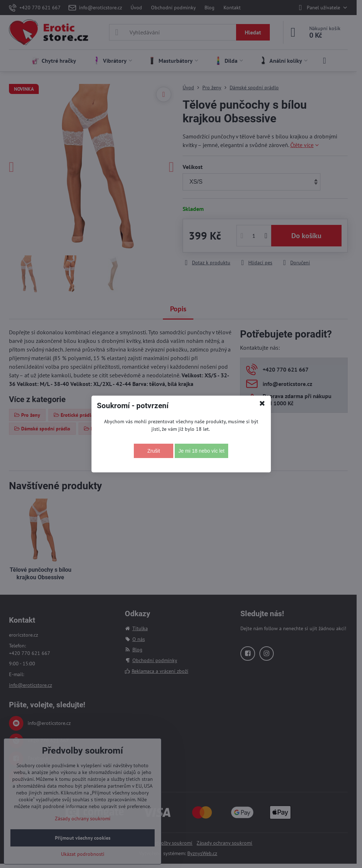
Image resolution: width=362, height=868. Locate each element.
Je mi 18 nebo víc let (201, 451)
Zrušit (154, 451)
